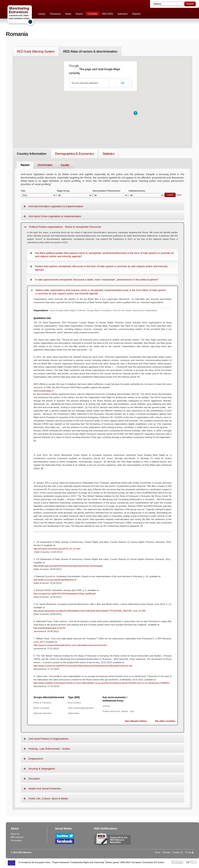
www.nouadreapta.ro (44, 391)
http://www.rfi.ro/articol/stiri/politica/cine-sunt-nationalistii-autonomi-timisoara (70, 645)
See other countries (165, 721)
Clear (179, 195)
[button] (135, 113)
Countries (92, 14)
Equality (65, 165)
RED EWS (107, 14)
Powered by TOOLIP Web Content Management (192, 862)
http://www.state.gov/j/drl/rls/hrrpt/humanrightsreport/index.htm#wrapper (68, 566)
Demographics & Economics (74, 154)
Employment (36, 759)
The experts (16, 840)
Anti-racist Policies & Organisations (48, 739)
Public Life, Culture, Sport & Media (48, 799)
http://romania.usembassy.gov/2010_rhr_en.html (57, 549)
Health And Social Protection (45, 789)
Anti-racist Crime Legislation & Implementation (55, 216)
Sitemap (166, 852)
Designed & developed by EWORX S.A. (177, 862)
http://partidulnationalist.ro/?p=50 (49, 628)
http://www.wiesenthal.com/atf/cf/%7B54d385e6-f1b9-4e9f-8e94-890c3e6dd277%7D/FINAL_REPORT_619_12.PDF (90, 611)
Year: (38, 194)
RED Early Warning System (36, 51)
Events (79, 14)
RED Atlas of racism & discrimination (90, 51)
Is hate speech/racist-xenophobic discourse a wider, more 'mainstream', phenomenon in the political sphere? (97, 280)
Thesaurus (55, 14)
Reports (136, 14)
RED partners (17, 837)
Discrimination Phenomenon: (110, 194)
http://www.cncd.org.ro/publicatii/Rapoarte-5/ (55, 580)
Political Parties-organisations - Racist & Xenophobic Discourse (65, 227)
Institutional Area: (146, 194)
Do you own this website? (85, 83)
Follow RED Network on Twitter (65, 836)
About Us (15, 834)
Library (42, 14)
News (68, 14)
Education (34, 779)
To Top (188, 852)
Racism (25, 165)
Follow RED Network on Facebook (65, 841)
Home (158, 852)
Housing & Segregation (42, 769)
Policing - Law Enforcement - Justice (49, 749)
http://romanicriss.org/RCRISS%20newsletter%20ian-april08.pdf (64, 594)
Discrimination (45, 165)
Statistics (108, 154)
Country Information (32, 154)
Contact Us (178, 852)
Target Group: (74, 194)
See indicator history (136, 721)
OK (123, 83)
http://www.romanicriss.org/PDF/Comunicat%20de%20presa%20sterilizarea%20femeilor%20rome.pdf (83, 666)
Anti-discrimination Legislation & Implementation (56, 206)
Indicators (123, 14)
